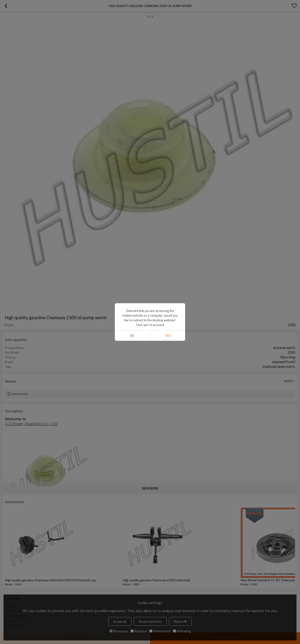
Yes (168, 335)
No (132, 335)
